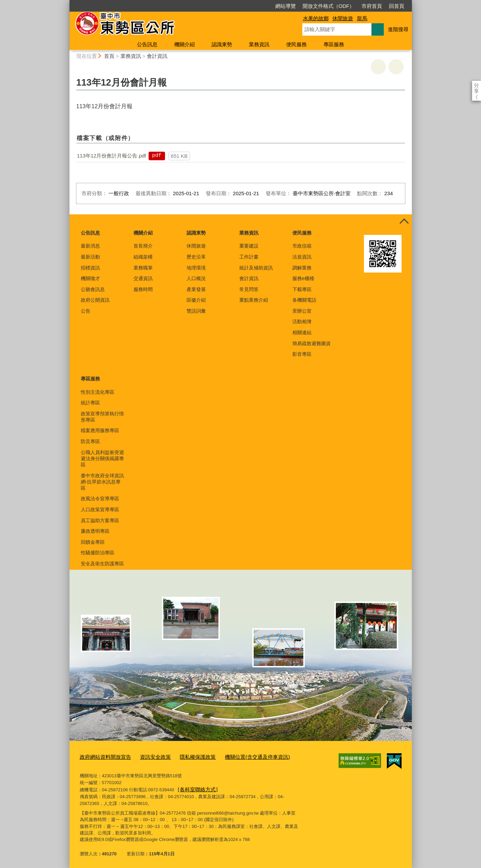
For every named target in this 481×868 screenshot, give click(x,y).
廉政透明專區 (95, 531)
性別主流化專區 (98, 392)
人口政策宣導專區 (100, 510)
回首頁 (357, 6)
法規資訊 (302, 257)
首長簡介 (143, 246)
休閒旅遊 (343, 18)
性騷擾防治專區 (98, 553)
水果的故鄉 (316, 18)
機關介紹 (185, 44)
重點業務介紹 (254, 300)
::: (67, 3)
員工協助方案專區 (100, 520)
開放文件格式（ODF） (289, 6)
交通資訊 (143, 278)
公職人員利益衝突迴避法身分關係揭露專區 (102, 458)
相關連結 (302, 332)
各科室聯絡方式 (195, 787)
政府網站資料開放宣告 (102, 756)
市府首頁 (332, 6)
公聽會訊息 (93, 289)
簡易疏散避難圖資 (312, 343)
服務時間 (143, 289)
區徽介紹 (196, 300)
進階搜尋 (398, 29)
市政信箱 (302, 246)
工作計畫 (249, 257)
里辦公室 (302, 311)
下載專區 (302, 289)
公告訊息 (147, 44)
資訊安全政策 (147, 756)
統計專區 (90, 403)
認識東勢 (222, 44)
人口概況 (196, 278)
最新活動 (90, 257)
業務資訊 (259, 44)
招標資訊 (90, 268)
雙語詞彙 (196, 311)
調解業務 (302, 268)
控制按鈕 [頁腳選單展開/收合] (404, 222)
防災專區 (90, 441)
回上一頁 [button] (396, 67)
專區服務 (334, 44)
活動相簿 (302, 322)
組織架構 (143, 257)
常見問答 (249, 289)
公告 (86, 311)
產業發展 (196, 289)
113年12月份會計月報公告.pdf (112, 156)
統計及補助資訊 (256, 268)
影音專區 (302, 354)
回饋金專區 (93, 542)
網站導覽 (246, 6)
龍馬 (362, 18)
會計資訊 (157, 56)
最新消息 (90, 246)
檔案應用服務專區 (100, 430)
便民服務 (296, 44)
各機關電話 (304, 300)
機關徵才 (90, 278)
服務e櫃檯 (303, 278)
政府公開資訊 (95, 300)
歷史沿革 (196, 257)
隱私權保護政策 (184, 756)
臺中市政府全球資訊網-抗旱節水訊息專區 (102, 482)
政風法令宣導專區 (100, 499)
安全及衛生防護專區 (102, 564)
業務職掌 (143, 268)
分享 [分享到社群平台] (476, 85)
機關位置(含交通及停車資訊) (237, 756)
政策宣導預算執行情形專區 (102, 417)
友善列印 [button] (378, 67)
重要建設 (249, 246)
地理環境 (196, 268)
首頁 (109, 56)
